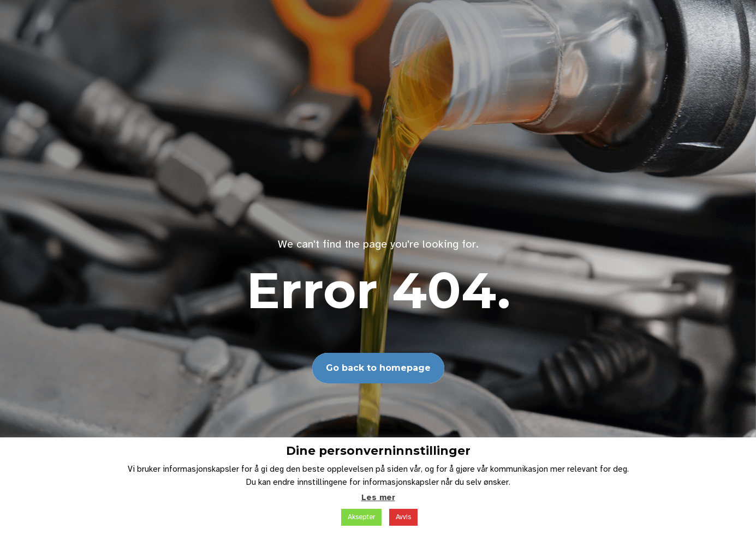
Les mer (378, 497)
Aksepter (361, 517)
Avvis (403, 517)
